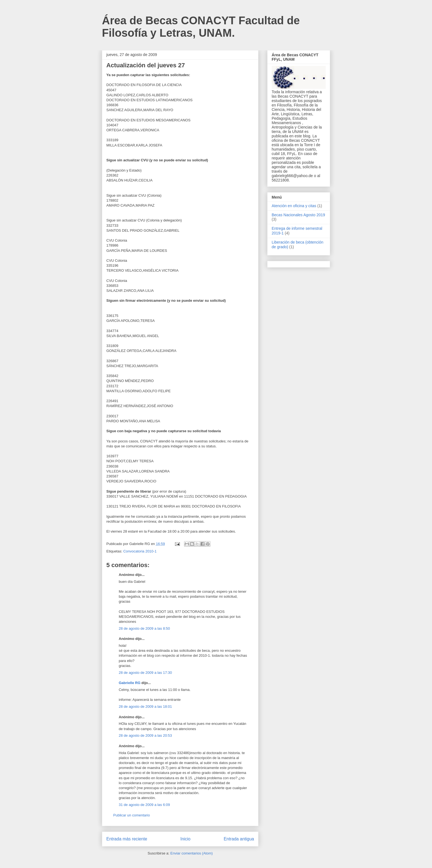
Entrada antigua (239, 839)
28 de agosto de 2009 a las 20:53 (145, 735)
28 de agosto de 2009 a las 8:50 (144, 628)
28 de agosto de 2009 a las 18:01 (145, 707)
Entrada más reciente (127, 839)
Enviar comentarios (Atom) (191, 853)
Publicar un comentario (132, 815)
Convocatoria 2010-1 (140, 551)
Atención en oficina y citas (294, 206)
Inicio (185, 839)
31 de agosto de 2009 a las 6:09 (144, 805)
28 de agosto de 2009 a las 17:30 (145, 673)
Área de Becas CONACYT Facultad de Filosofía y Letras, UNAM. (201, 27)
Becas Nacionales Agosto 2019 (298, 215)
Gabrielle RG (130, 683)
